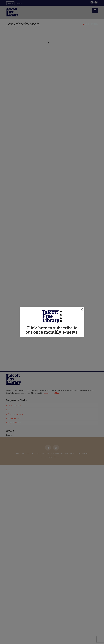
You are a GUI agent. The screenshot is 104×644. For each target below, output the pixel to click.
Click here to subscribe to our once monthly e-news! (52, 330)
